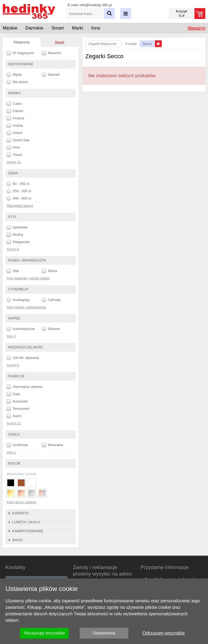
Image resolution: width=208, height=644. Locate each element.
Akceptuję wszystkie (44, 633)
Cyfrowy (51, 300)
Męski (14, 75)
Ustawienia (104, 633)
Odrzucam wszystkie (164, 633)
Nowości (51, 53)
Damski (51, 75)
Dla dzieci (17, 82)
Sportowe (17, 227)
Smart (60, 42)
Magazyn (196, 28)
